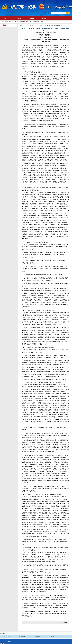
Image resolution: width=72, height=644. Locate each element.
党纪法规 (32, 18)
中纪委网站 (7, 637)
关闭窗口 (66, 623)
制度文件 (44, 18)
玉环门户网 (51, 637)
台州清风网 (37, 637)
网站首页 (6, 18)
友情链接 (4, 642)
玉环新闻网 (65, 637)
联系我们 (10, 642)
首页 (10, 22)
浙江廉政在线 (22, 637)
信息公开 (19, 18)
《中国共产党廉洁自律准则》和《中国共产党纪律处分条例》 (30, 22)
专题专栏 (14, 22)
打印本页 (60, 623)
